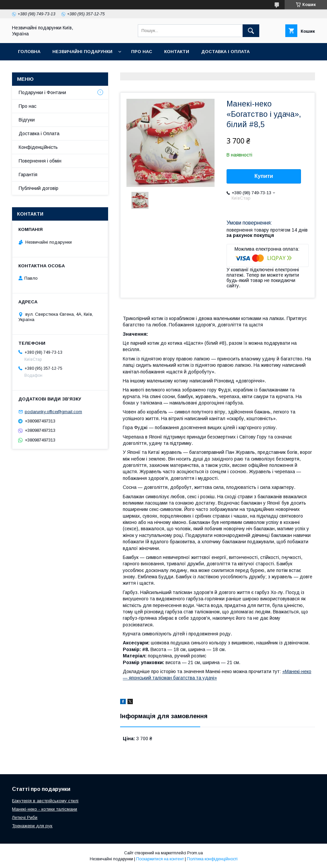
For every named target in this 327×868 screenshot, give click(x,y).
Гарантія (28, 175)
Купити (264, 176)
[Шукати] (251, 31)
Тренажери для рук (32, 826)
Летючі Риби (25, 817)
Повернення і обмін (40, 161)
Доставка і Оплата (39, 133)
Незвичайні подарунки (82, 52)
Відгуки (27, 120)
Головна (29, 52)
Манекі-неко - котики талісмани (45, 809)
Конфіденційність (38, 147)
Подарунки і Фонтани (42, 92)
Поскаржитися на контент (160, 859)
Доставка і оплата (225, 52)
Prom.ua (195, 853)
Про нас (142, 52)
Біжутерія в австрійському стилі (45, 801)
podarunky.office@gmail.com (53, 412)
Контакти (177, 52)
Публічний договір (39, 188)
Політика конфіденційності (212, 859)
